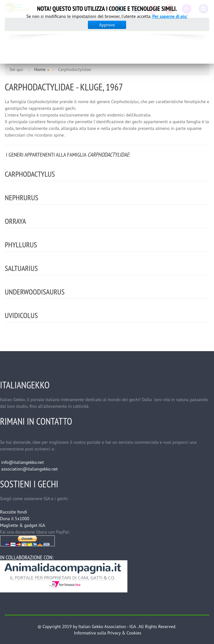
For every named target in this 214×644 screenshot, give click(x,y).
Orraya (15, 221)
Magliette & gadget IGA (23, 525)
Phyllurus (21, 245)
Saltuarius (21, 268)
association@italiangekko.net (29, 469)
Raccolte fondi (14, 512)
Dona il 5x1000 (15, 519)
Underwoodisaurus (35, 292)
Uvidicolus (21, 315)
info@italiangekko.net (23, 462)
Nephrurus (21, 198)
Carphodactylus (30, 174)
